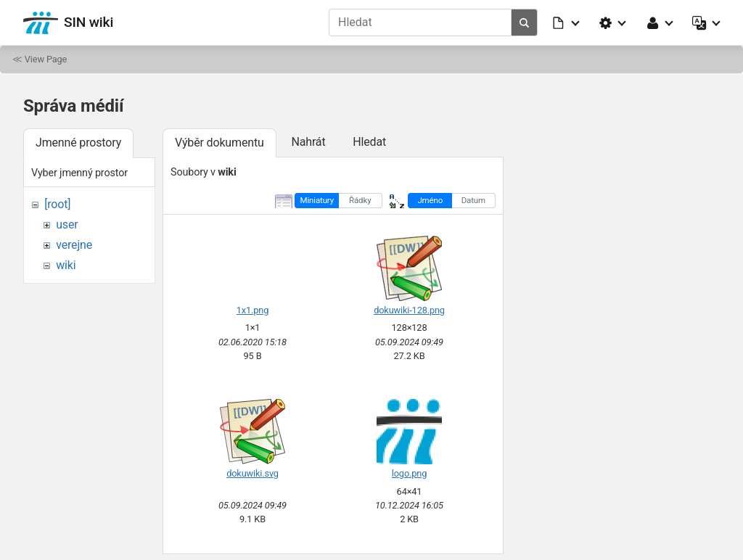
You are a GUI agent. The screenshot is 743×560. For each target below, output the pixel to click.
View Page (46, 59)
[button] (567, 22)
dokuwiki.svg (253, 473)
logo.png (409, 473)
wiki (66, 265)
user (67, 225)
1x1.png (253, 310)
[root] (57, 204)
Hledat (369, 142)
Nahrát (308, 142)
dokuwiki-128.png (409, 310)
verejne (74, 245)
